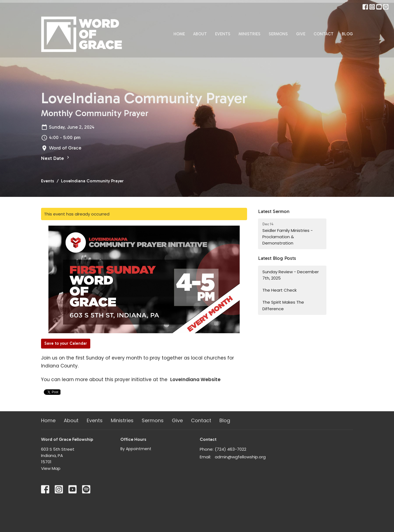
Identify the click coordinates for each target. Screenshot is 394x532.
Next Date (56, 158)
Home (179, 34)
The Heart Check (279, 290)
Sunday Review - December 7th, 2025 (291, 275)
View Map (51, 468)
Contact (324, 34)
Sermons (278, 34)
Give (301, 34)
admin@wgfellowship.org (240, 457)
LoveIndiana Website (195, 379)
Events (223, 34)
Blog (347, 34)
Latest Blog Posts (277, 258)
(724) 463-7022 (231, 449)
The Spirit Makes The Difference (283, 305)
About (200, 34)
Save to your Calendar (66, 343)
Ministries (250, 34)
